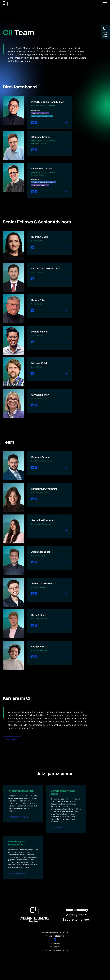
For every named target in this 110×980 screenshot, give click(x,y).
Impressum (55, 947)
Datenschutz (55, 943)
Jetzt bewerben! (12, 740)
